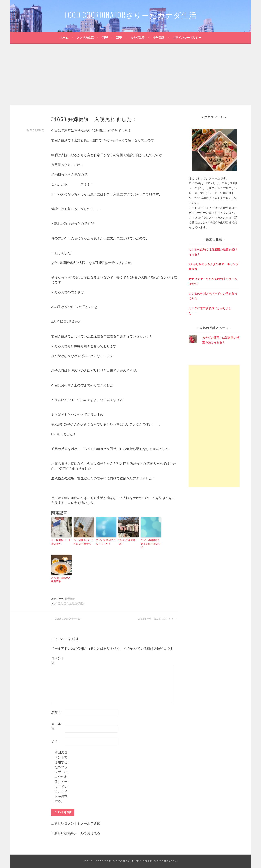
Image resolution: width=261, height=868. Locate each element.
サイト (56, 741)
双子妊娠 (70, 599)
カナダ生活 (137, 38)
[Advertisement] (130, 74)
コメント (58, 661)
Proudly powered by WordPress (106, 861)
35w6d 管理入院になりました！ (106, 542)
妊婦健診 (79, 603)
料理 (105, 38)
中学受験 (159, 38)
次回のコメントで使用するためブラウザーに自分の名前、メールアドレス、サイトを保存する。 (61, 777)
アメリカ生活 (85, 38)
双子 (119, 38)
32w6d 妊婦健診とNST (128, 542)
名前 (56, 712)
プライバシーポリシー (187, 38)
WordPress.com (166, 861)
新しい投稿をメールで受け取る (77, 833)
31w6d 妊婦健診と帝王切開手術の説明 (151, 544)
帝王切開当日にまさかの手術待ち (83, 542)
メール (56, 726)
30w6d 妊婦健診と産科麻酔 (61, 580)
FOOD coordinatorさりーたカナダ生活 (131, 15)
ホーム (64, 38)
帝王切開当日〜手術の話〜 (61, 542)
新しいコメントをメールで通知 (77, 823)
